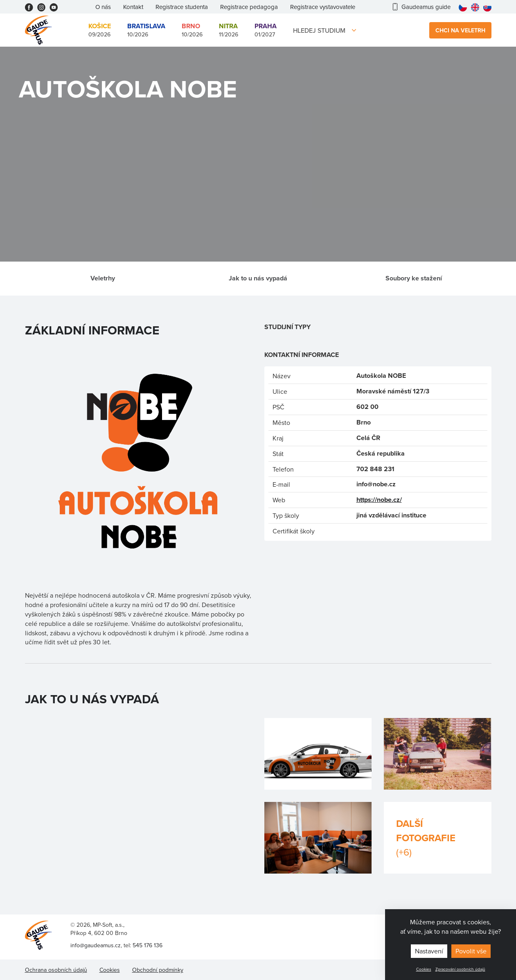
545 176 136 (148, 945)
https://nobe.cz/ (379, 500)
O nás (103, 7)
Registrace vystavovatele (323, 7)
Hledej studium (319, 30)
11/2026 (229, 30)
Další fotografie (438, 838)
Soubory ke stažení (414, 278)
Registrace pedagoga (249, 7)
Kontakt (133, 7)
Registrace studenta (182, 7)
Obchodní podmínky (158, 970)
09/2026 (100, 30)
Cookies (424, 969)
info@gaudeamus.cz (96, 945)
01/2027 (266, 30)
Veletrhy (103, 278)
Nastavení (429, 951)
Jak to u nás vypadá (258, 278)
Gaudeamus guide (422, 7)
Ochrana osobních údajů (56, 970)
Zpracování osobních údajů (460, 969)
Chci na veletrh (460, 30)
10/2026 (146, 30)
